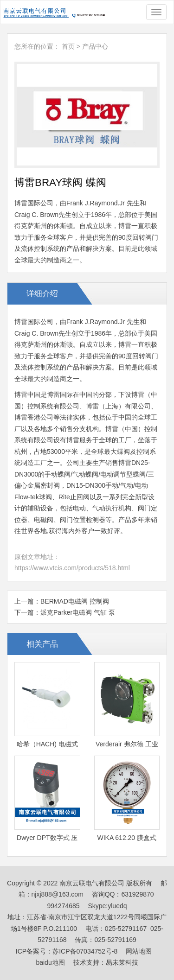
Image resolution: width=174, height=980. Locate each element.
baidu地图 (50, 962)
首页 (68, 46)
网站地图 (139, 951)
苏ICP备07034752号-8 (85, 951)
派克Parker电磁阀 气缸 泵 (78, 612)
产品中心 (95, 46)
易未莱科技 (122, 962)
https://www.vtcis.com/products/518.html (72, 568)
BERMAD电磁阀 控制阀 (75, 601)
